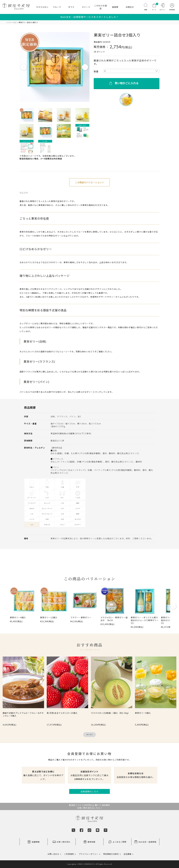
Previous (24, 67)
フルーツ (57, 7)
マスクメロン (42, 7)
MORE (90, 735)
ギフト (71, 7)
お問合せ (130, 7)
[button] (5, 608)
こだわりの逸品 (101, 7)
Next (85, 67)
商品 (15, 22)
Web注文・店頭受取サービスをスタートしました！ (90, 17)
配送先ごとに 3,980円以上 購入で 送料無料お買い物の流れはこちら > (90, 806)
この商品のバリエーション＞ (89, 182)
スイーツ (86, 7)
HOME (9, 22)
